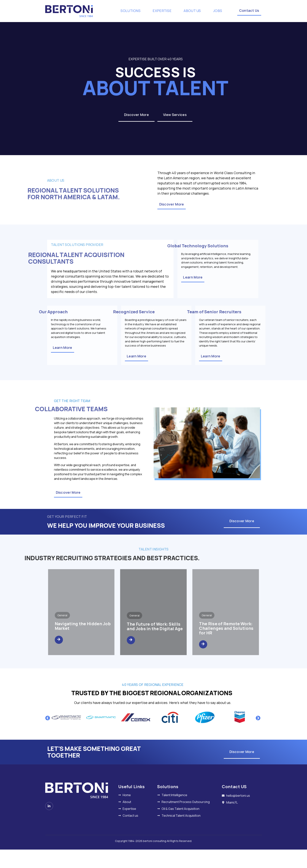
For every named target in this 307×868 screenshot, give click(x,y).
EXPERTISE (165, 11)
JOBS (218, 11)
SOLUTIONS (133, 11)
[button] (48, 718)
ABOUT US (195, 11)
